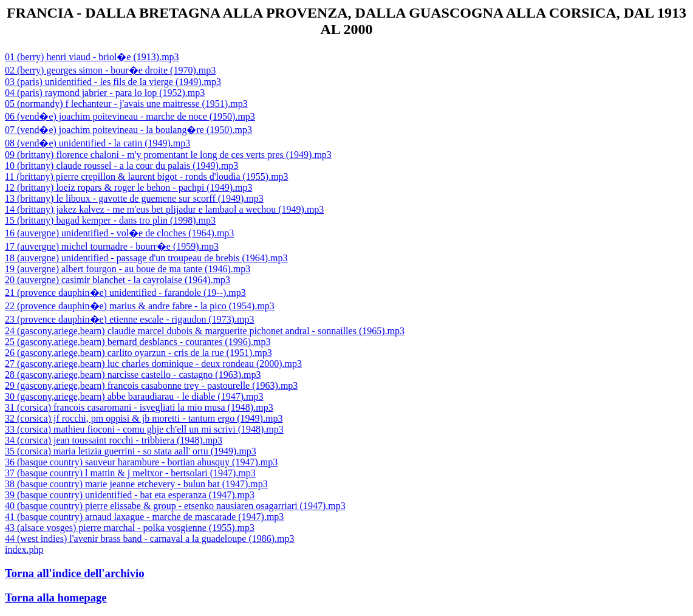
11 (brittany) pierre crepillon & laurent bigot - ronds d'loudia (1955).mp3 (147, 176)
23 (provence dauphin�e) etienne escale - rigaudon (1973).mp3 (130, 319)
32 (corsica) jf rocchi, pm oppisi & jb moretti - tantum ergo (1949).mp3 (144, 418)
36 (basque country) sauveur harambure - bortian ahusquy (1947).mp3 (141, 462)
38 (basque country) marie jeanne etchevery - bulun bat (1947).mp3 (136, 484)
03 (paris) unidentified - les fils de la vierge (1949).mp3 (113, 82)
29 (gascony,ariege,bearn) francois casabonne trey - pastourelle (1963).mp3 (151, 385)
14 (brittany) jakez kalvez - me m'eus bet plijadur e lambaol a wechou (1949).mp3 (164, 209)
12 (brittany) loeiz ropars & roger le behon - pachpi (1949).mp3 (128, 187)
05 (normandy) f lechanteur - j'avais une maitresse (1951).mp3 (126, 104)
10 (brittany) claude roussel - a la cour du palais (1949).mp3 (121, 166)
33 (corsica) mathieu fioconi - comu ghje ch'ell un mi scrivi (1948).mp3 (144, 429)
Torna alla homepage (56, 597)
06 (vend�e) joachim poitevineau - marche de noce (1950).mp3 (130, 116)
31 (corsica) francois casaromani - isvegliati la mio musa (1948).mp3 (139, 407)
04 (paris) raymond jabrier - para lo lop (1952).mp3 (105, 93)
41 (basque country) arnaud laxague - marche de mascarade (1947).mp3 (144, 517)
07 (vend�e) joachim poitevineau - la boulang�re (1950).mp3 (128, 130)
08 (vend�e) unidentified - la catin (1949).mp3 (97, 143)
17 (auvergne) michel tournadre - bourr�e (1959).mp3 (112, 246)
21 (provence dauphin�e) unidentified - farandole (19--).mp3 (125, 293)
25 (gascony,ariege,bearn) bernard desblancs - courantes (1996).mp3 (138, 342)
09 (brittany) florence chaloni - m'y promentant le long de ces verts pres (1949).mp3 (168, 155)
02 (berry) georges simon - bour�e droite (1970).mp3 (110, 70)
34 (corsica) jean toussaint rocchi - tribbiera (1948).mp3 (114, 440)
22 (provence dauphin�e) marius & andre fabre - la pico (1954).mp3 (140, 306)
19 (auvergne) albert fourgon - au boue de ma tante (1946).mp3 (128, 269)
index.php (24, 549)
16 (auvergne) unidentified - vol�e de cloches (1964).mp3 (119, 233)
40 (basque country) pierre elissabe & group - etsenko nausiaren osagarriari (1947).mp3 (175, 506)
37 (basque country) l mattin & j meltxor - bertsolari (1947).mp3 (130, 473)
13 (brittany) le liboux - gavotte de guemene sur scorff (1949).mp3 (134, 198)
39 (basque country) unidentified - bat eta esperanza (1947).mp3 (130, 495)
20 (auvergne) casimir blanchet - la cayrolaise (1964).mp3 (118, 280)
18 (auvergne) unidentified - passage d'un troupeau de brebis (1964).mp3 (146, 258)
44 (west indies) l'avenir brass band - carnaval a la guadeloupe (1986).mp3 (150, 539)
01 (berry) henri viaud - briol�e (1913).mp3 (92, 57)
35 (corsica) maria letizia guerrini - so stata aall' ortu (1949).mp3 (131, 451)
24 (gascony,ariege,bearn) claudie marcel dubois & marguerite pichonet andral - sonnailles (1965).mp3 (205, 331)
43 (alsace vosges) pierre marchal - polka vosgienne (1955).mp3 (130, 528)
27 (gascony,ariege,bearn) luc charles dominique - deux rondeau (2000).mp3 (153, 364)
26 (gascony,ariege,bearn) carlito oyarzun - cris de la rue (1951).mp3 (138, 353)
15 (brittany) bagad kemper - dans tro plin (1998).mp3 (110, 220)
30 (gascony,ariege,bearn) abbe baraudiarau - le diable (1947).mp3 (134, 396)
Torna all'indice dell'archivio (75, 573)
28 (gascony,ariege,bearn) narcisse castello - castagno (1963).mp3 (133, 375)
